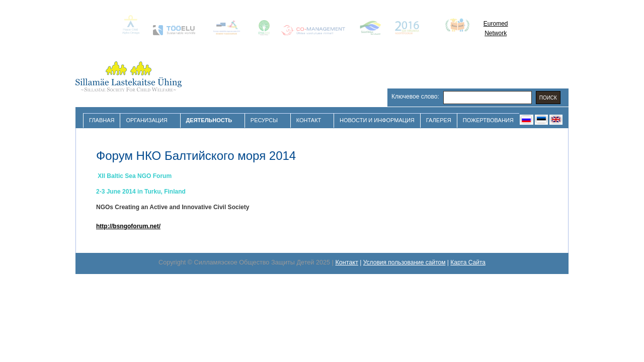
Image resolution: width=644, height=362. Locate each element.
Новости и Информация (377, 120)
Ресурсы (265, 120)
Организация (148, 120)
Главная (102, 120)
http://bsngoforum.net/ (128, 226)
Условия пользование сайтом (405, 262)
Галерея (439, 120)
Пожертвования (488, 120)
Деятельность (210, 120)
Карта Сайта (468, 262)
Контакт (310, 120)
